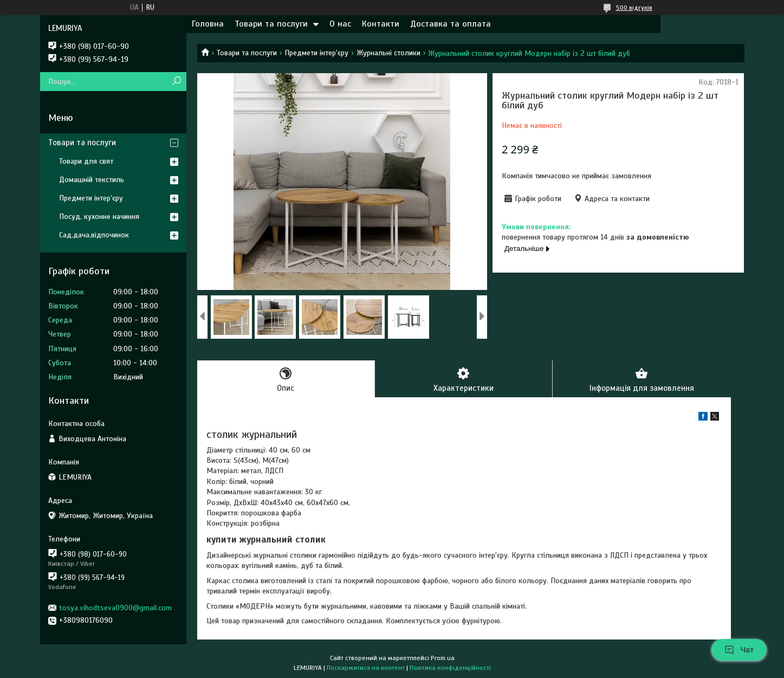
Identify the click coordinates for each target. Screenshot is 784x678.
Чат (739, 650)
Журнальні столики (388, 53)
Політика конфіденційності (450, 668)
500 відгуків (634, 8)
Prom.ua (443, 658)
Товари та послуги (271, 24)
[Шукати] (177, 82)
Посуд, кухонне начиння (99, 217)
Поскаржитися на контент (366, 668)
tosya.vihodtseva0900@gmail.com (115, 608)
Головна (208, 24)
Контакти (381, 24)
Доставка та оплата (451, 24)
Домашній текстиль (92, 180)
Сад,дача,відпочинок (94, 235)
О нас (340, 24)
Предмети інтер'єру (316, 53)
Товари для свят (86, 161)
